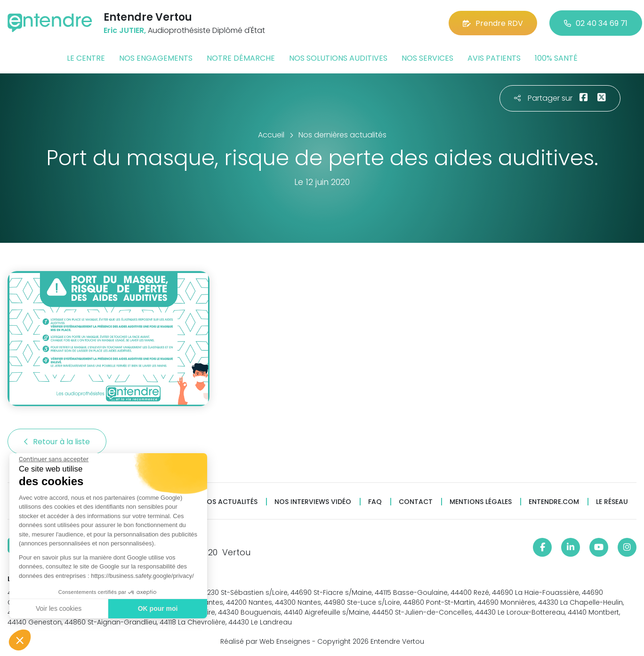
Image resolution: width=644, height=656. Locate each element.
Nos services (427, 58)
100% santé (556, 58)
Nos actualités (230, 502)
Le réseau (612, 502)
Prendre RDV (493, 23)
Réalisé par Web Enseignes (265, 641)
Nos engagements (156, 58)
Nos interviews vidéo (313, 502)
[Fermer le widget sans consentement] (53, 459)
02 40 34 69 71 (596, 23)
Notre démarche (241, 58)
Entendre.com (554, 502)
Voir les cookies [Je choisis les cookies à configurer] (58, 608)
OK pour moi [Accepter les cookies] (157, 608)
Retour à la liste (57, 442)
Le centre (86, 58)
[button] (20, 640)
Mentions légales (481, 502)
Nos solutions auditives (338, 58)
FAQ (375, 502)
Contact (416, 502)
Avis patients (494, 58)
